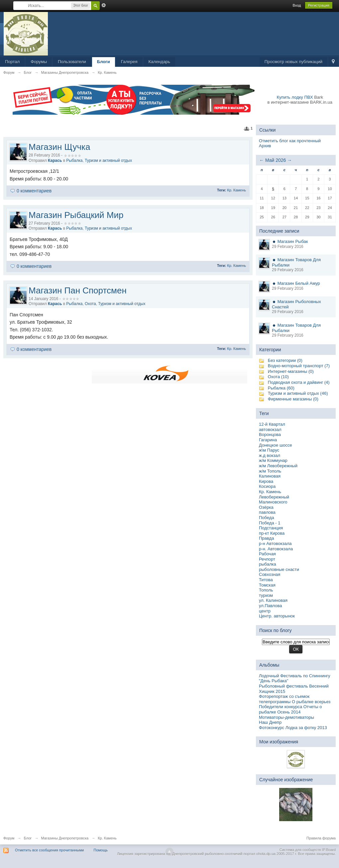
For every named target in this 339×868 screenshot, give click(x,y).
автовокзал (270, 430)
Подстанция (271, 528)
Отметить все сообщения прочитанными (49, 850)
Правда (266, 538)
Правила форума (321, 838)
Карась (55, 161)
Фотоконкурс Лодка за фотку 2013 (293, 728)
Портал (12, 62)
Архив (265, 146)
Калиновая (270, 476)
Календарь (160, 62)
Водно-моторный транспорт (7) (299, 366)
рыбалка (268, 564)
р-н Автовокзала (275, 543)
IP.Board (329, 850)
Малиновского (273, 502)
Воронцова (270, 434)
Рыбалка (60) (281, 388)
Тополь (266, 590)
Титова (266, 580)
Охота (90, 304)
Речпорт (267, 559)
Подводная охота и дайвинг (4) (299, 382)
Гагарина (268, 440)
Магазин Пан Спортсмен (78, 290)
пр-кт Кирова (272, 533)
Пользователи (72, 62)
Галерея (129, 62)
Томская (267, 585)
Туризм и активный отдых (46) (298, 393)
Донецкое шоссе (276, 445)
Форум (9, 838)
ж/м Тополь (270, 471)
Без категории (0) (285, 360)
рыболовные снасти (279, 569)
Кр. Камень (236, 190)
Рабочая (267, 554)
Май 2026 (276, 160)
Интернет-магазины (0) (291, 371)
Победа (267, 518)
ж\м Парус (269, 450)
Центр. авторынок (277, 616)
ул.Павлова (271, 606)
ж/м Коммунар (273, 460)
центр (265, 611)
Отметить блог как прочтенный (290, 141)
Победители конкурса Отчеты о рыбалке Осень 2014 (290, 709)
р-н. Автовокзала (276, 549)
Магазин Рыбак (293, 241)
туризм (266, 595)
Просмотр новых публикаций (293, 62)
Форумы (39, 62)
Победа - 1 (270, 523)
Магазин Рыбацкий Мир (76, 215)
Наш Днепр (270, 722)
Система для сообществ (300, 850)
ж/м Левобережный (278, 466)
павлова (267, 512)
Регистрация (319, 5)
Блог (28, 838)
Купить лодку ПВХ (295, 97)
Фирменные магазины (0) (293, 399)
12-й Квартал (272, 424)
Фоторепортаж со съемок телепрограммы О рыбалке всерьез (295, 699)
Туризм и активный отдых (108, 161)
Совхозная (270, 574)
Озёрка (266, 507)
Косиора (267, 486)
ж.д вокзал (270, 455)
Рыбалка (74, 161)
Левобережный (274, 497)
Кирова (266, 481)
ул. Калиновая (273, 600)
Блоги (104, 62)
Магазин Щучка (59, 147)
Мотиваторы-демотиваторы (286, 717)
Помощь (101, 850)
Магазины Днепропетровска (65, 838)
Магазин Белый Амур (299, 283)
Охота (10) (278, 377)
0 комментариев (34, 191)
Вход (297, 5)
